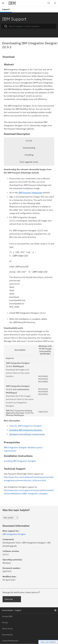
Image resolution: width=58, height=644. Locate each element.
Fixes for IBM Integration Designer (25, 426)
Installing (29, 155)
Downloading (29, 148)
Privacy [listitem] (5, 622)
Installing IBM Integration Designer (20, 461)
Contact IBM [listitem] (7, 616)
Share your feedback (48, 642)
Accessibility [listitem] (7, 635)
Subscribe (9, 599)
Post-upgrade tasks (29, 162)
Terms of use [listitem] (7, 629)
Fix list (29, 141)
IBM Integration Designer (14, 534)
